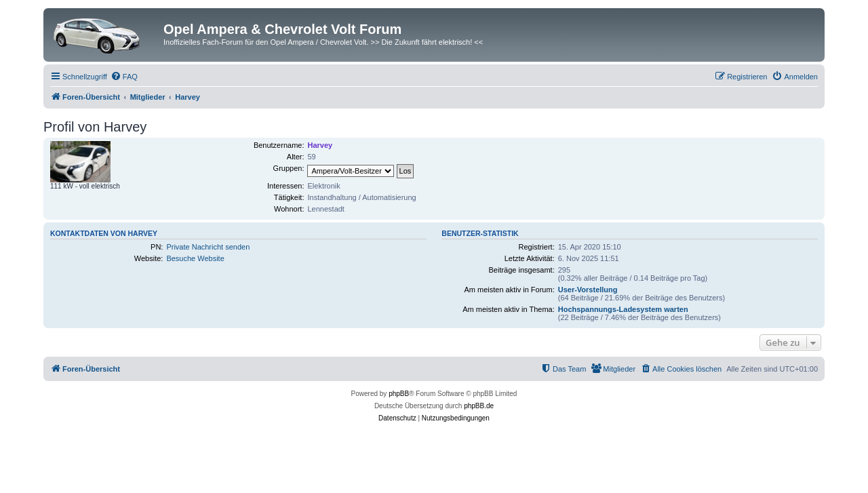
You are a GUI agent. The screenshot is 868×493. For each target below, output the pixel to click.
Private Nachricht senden (208, 247)
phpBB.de (479, 406)
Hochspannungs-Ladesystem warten (623, 309)
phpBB (399, 394)
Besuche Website (195, 258)
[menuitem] (124, 77)
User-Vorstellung (588, 290)
